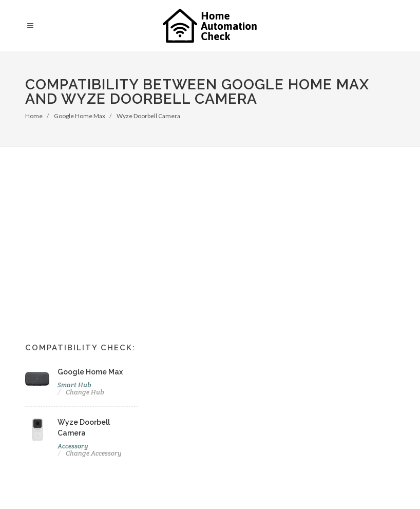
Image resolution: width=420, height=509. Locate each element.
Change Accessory (94, 453)
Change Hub (85, 392)
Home (34, 116)
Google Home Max (80, 116)
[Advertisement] (210, 224)
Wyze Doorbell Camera (148, 116)
